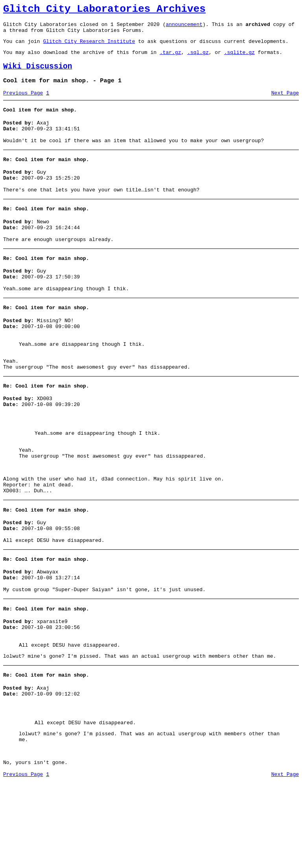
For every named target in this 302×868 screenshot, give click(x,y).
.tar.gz (170, 59)
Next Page (285, 104)
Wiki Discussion (38, 75)
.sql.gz (198, 59)
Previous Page (23, 104)
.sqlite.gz (239, 59)
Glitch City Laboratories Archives (104, 10)
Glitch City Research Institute (89, 47)
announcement (184, 28)
